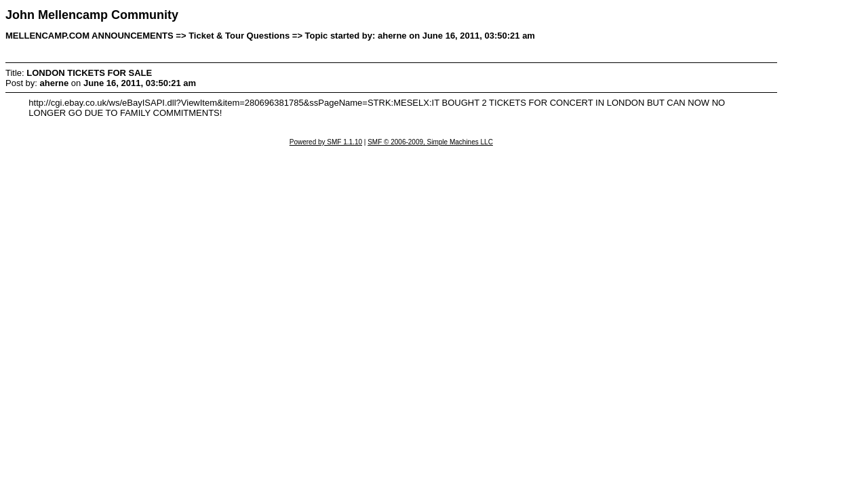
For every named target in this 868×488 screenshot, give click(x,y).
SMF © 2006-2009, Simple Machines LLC (430, 142)
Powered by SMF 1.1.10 (326, 142)
